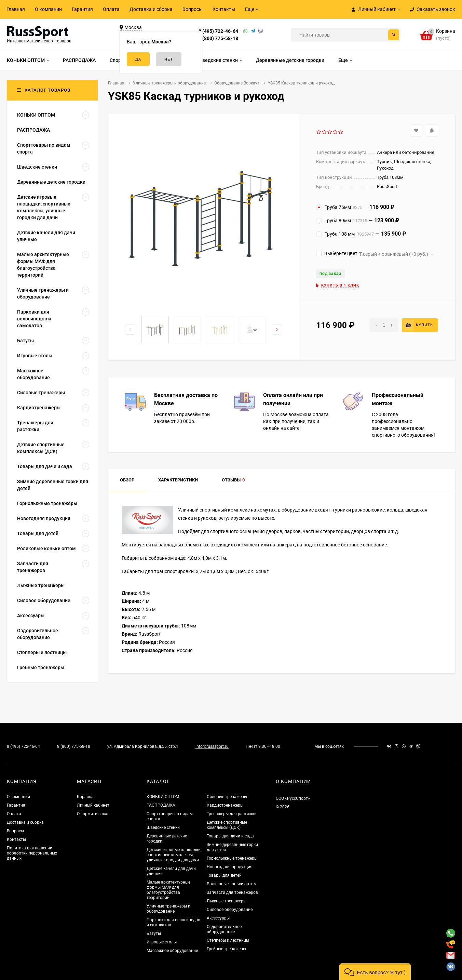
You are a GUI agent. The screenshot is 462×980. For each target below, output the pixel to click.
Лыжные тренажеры (227, 901)
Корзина (85, 797)
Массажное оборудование (172, 951)
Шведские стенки (163, 827)
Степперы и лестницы (228, 940)
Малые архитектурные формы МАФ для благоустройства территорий (168, 890)
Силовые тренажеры (227, 797)
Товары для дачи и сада (230, 836)
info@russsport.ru (212, 746)
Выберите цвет (337, 253)
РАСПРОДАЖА (161, 805)
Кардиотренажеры (225, 805)
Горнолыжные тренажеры (232, 858)
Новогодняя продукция (230, 867)
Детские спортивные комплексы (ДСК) (227, 825)
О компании (48, 9)
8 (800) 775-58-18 (218, 38)
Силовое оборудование (230, 910)
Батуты (154, 933)
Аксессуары (218, 918)
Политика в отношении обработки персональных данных (32, 853)
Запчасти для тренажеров (232, 892)
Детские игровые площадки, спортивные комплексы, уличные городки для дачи (174, 855)
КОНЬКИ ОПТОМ (163, 797)
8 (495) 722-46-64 (218, 31)
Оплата (111, 9)
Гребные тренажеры (226, 949)
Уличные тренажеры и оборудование (168, 909)
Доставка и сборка (151, 9)
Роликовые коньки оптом (232, 884)
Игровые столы (162, 942)
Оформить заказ (93, 814)
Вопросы (193, 9)
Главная (16, 9)
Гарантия (82, 9)
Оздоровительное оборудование (224, 929)
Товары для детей (224, 875)
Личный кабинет (93, 805)
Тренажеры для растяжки (232, 814)
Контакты (224, 9)
